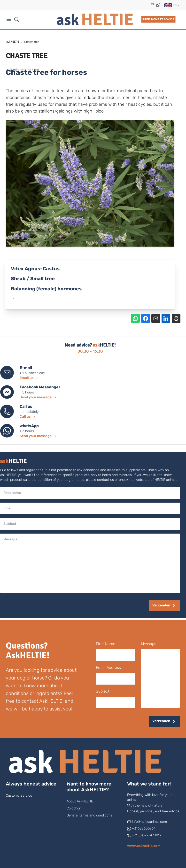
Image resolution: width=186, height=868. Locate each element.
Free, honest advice (158, 19)
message (149, 644)
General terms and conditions (89, 815)
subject (103, 691)
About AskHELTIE (80, 801)
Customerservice (19, 796)
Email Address (108, 668)
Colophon (74, 808)
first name (106, 644)
